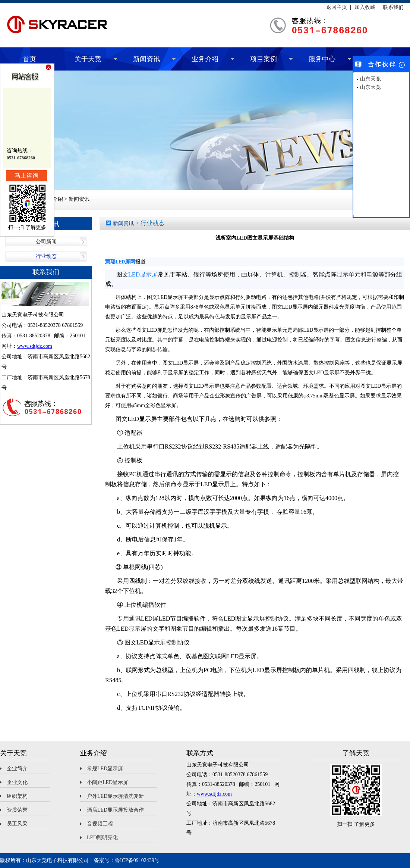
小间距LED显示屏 (108, 782)
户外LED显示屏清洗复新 (115, 796)
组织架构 (17, 796)
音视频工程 (100, 824)
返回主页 (337, 7)
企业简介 (17, 769)
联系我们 (393, 7)
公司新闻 (46, 242)
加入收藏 (365, 7)
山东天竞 (370, 79)
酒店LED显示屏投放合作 (115, 810)
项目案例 (264, 59)
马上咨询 (26, 176)
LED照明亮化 (102, 838)
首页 (29, 59)
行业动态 (46, 256)
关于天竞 (88, 59)
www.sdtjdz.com (35, 346)
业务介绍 (205, 59)
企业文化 (17, 782)
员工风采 (17, 824)
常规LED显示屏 (105, 769)
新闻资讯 (146, 59)
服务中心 (322, 59)
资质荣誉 (17, 810)
